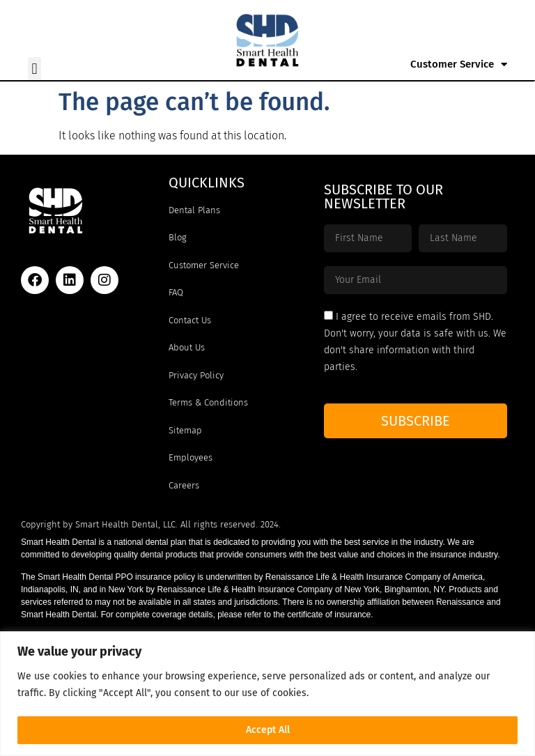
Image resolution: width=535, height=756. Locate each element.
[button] (34, 69)
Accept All (268, 730)
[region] (267, 694)
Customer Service (459, 64)
